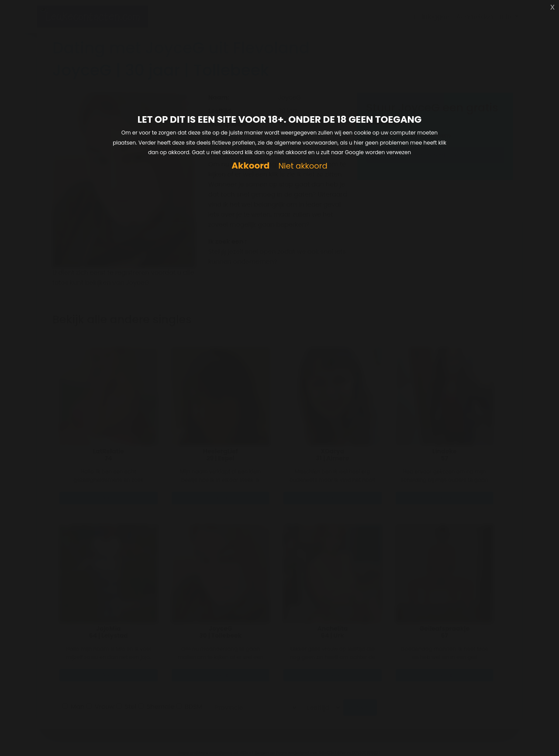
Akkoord (250, 166)
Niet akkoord (303, 166)
